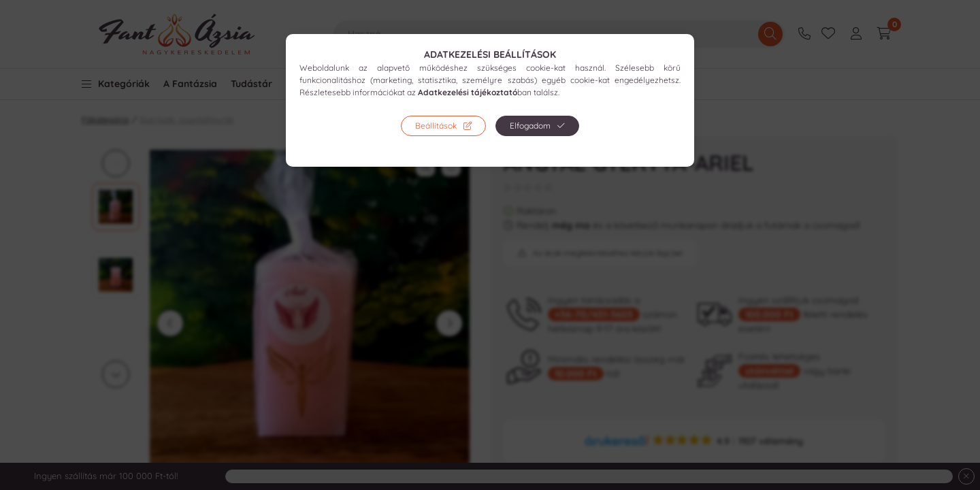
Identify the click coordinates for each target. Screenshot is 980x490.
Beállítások (436, 126)
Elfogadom (530, 126)
